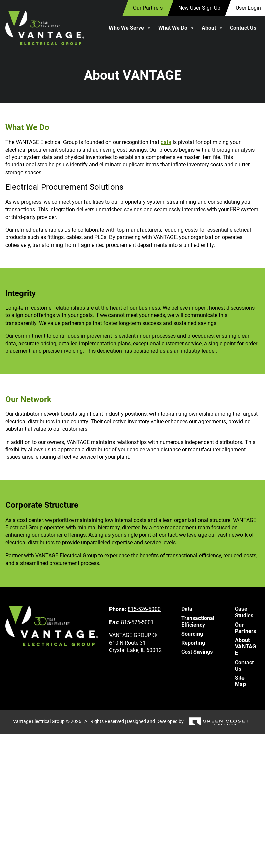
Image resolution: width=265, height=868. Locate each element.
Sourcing (192, 634)
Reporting (193, 643)
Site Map (240, 681)
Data (187, 609)
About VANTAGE (246, 647)
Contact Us (243, 28)
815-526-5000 (144, 609)
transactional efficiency (194, 555)
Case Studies (244, 612)
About (212, 28)
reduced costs (240, 555)
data (166, 142)
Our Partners (246, 628)
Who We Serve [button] (130, 28)
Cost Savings (197, 652)
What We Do (176, 28)
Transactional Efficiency (198, 621)
